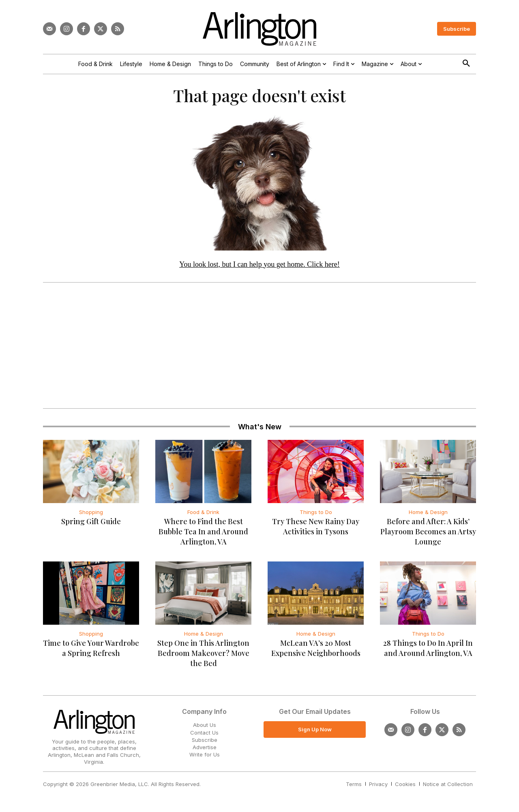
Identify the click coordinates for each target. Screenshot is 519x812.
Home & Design (428, 515)
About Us (205, 728)
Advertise (205, 750)
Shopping (91, 515)
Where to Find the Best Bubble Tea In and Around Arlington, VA (203, 535)
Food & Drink (203, 515)
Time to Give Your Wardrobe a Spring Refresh (91, 651)
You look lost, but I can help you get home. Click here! (259, 267)
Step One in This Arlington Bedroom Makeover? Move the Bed (203, 656)
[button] (466, 64)
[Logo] (259, 29)
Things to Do (316, 515)
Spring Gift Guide (91, 525)
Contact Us (204, 735)
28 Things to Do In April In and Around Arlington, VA (428, 651)
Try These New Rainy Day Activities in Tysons (316, 530)
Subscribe (205, 743)
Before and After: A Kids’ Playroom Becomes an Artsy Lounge (428, 535)
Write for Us (205, 758)
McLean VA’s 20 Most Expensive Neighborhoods (316, 651)
